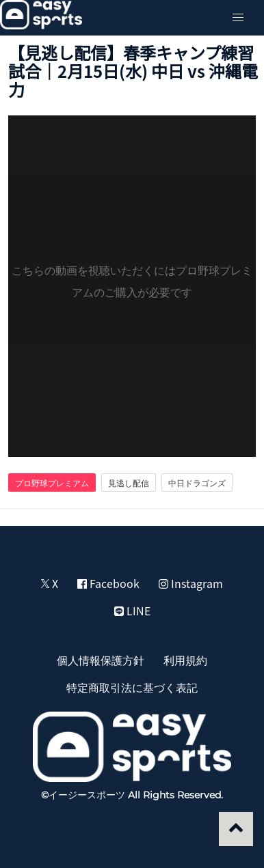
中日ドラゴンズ (197, 483)
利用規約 (185, 660)
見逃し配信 (129, 483)
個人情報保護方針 (101, 660)
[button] (238, 18)
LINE (132, 611)
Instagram (191, 583)
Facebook (108, 583)
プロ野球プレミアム (52, 483)
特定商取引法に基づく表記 (132, 687)
